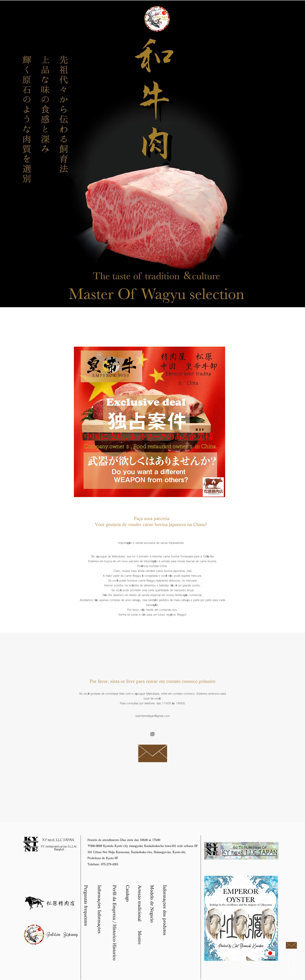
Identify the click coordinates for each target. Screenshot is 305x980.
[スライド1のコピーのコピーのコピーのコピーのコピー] (154, 302)
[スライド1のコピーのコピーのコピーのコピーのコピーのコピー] (160, 302)
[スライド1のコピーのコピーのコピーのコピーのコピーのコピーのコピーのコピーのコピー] (175, 302)
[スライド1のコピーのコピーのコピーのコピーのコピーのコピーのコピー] (165, 302)
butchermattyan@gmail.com (153, 716)
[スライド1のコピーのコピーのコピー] (144, 302)
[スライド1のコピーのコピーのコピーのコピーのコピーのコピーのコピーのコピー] (170, 302)
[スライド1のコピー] (138, 302)
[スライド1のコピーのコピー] (149, 302)
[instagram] (152, 734)
